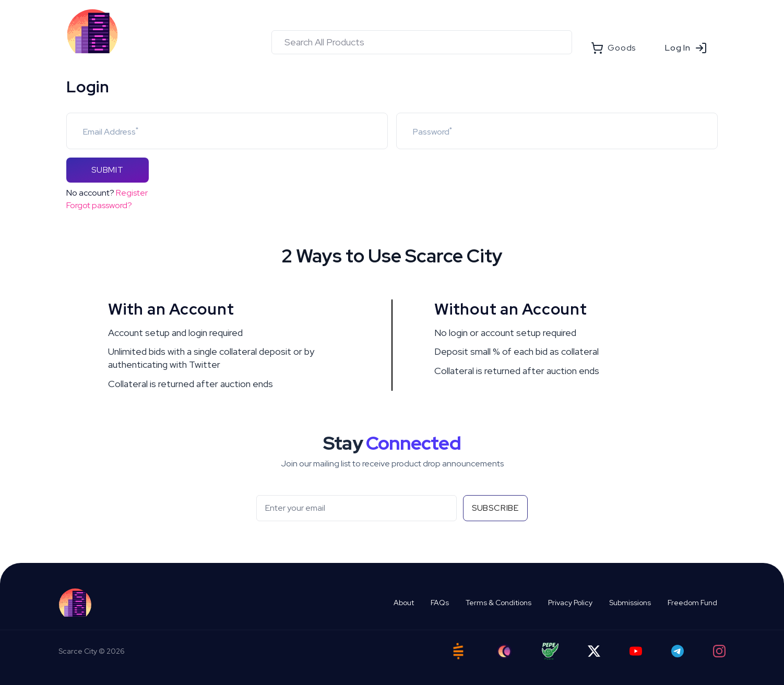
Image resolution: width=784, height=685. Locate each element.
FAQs (440, 603)
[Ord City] (504, 651)
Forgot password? (99, 205)
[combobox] (422, 42)
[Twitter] (594, 651)
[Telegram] (678, 651)
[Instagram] (719, 651)
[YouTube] (636, 651)
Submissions (630, 603)
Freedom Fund (692, 603)
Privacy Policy (570, 603)
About (404, 603)
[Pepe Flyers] (550, 651)
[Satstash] (458, 651)
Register (132, 193)
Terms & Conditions (498, 603)
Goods (613, 48)
